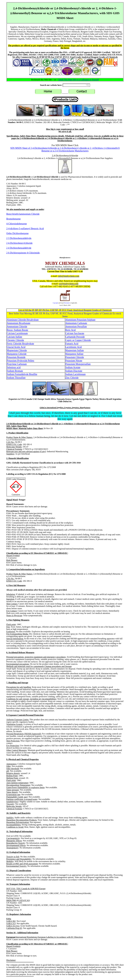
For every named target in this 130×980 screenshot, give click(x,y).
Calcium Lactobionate (17, 333)
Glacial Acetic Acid (16, 347)
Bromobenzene (13, 219)
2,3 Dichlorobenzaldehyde (19, 238)
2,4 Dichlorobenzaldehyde (19, 248)
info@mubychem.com (69, 276)
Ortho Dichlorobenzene (17, 233)
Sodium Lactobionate (75, 374)
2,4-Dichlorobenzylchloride (19, 243)
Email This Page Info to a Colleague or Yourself (79, 80)
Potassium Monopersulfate (78, 364)
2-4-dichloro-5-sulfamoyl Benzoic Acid (25, 229)
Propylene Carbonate (17, 364)
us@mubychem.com (69, 284)
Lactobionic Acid (73, 347)
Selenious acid (14, 367)
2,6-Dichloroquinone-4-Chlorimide (23, 253)
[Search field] (76, 85)
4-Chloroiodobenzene (17, 224)
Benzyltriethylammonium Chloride (23, 214)
